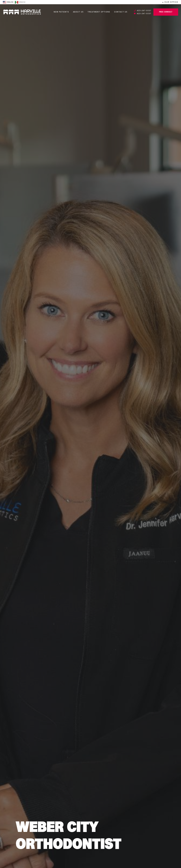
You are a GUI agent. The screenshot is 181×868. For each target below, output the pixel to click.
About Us (78, 12)
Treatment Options (99, 12)
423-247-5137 (143, 11)
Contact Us (121, 12)
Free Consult (166, 12)
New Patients (61, 12)
